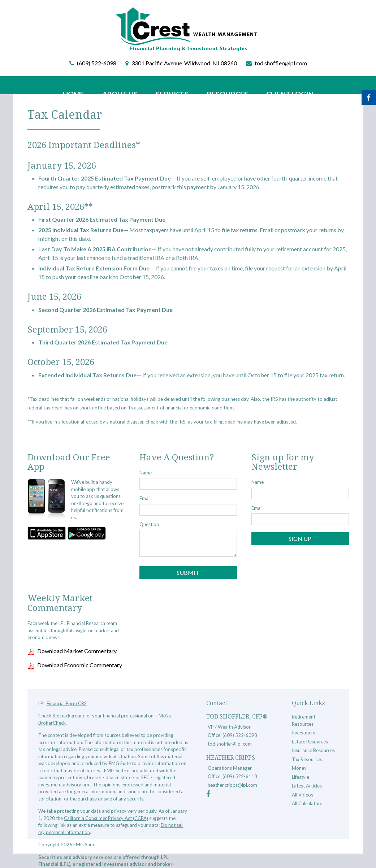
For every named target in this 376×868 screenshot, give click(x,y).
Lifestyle (301, 777)
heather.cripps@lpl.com (232, 785)
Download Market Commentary (77, 651)
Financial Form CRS (67, 703)
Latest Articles (307, 786)
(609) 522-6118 (240, 776)
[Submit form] (188, 573)
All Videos (302, 795)
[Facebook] (208, 795)
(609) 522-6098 (97, 63)
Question (149, 524)
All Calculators (307, 803)
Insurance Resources (313, 750)
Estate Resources (310, 742)
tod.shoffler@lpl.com (281, 63)
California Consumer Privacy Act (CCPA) (106, 818)
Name (146, 473)
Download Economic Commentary (80, 665)
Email (145, 498)
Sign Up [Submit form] (300, 539)
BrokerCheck (52, 723)
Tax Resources (307, 759)
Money (299, 768)
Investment (304, 733)
